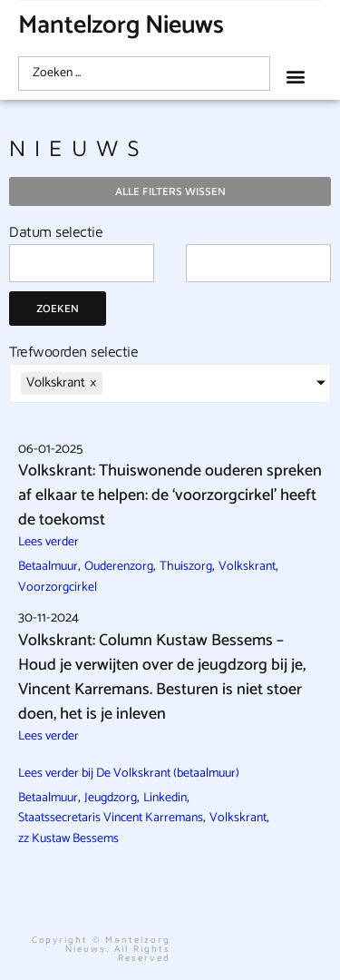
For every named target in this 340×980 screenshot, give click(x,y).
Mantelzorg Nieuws (121, 25)
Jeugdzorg (111, 798)
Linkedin (165, 798)
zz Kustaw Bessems (68, 839)
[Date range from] (82, 263)
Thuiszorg (186, 567)
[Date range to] (258, 263)
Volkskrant (247, 567)
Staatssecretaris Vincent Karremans (111, 818)
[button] (295, 76)
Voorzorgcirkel (58, 588)
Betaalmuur (48, 567)
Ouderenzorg (119, 567)
